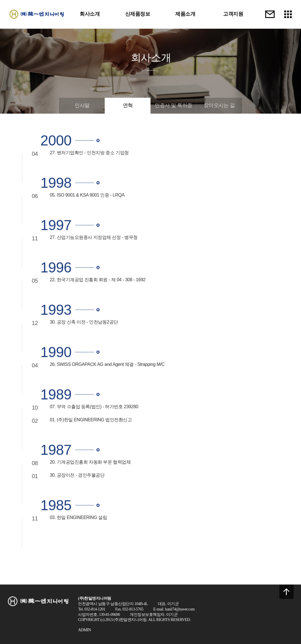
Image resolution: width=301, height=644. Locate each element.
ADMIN (84, 630)
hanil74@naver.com (180, 609)
